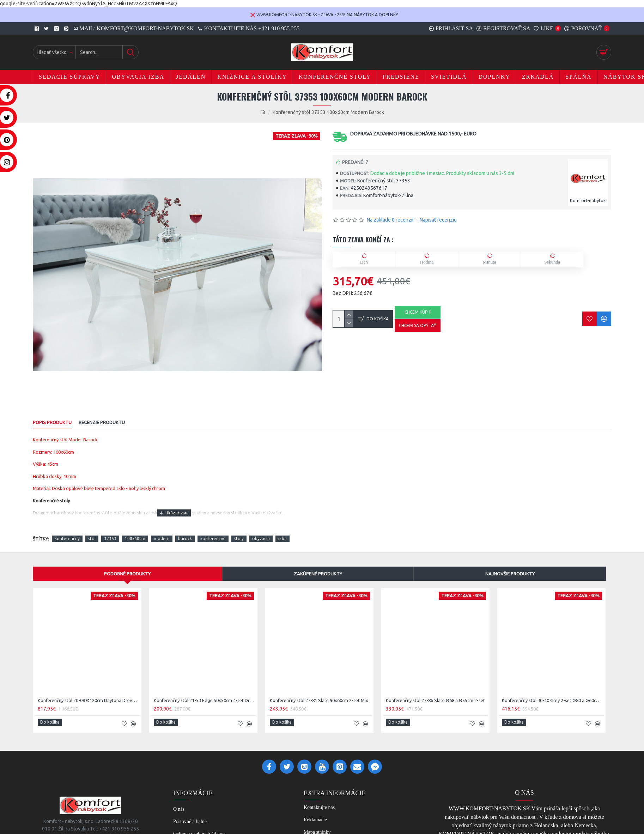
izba (282, 530)
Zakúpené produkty (318, 565)
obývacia (261, 530)
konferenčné (213, 530)
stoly (239, 530)
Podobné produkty (127, 565)
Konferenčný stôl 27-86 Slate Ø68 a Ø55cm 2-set (435, 692)
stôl (92, 530)
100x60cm (135, 530)
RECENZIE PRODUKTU (102, 422)
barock (185, 530)
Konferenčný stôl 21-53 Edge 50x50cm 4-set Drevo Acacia (205, 692)
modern (162, 530)
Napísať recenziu (438, 220)
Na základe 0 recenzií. (391, 220)
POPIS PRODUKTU (52, 422)
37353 (110, 530)
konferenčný (67, 530)
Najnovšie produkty (510, 565)
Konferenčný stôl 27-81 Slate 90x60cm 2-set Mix (319, 692)
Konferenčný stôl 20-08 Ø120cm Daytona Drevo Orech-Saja (89, 692)
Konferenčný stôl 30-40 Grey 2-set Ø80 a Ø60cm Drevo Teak (553, 692)
